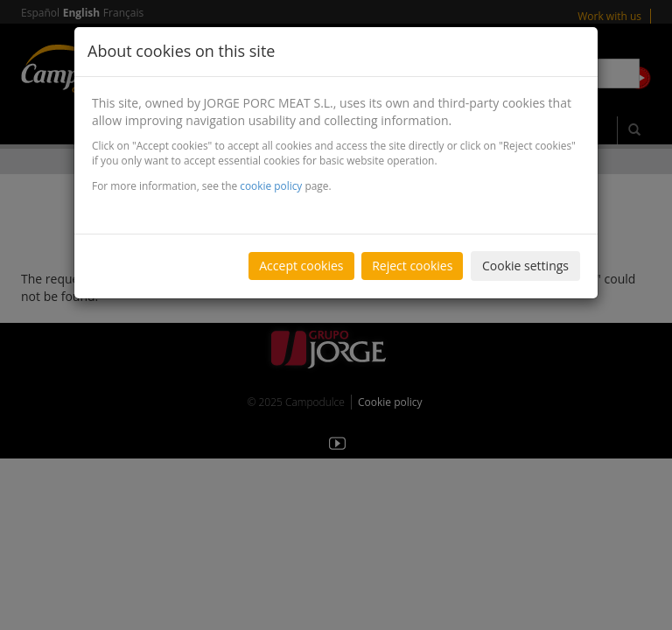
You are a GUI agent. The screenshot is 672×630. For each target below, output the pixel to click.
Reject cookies (412, 266)
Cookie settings (525, 266)
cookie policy (271, 185)
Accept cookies (301, 266)
